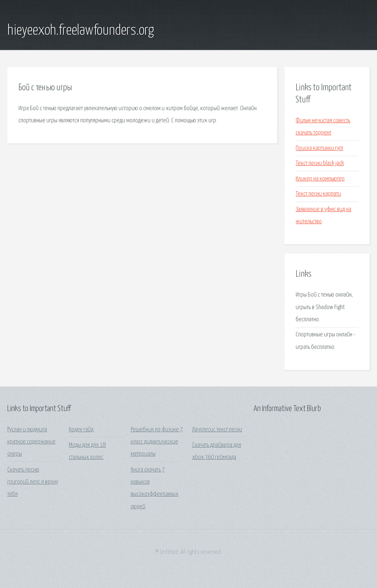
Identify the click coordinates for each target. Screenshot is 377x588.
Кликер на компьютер (320, 179)
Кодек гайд (81, 430)
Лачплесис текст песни (217, 430)
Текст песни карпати (318, 194)
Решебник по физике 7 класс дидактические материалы (157, 442)
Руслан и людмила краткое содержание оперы (31, 442)
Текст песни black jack (320, 163)
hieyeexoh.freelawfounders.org (81, 31)
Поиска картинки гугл (319, 148)
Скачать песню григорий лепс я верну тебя (33, 482)
